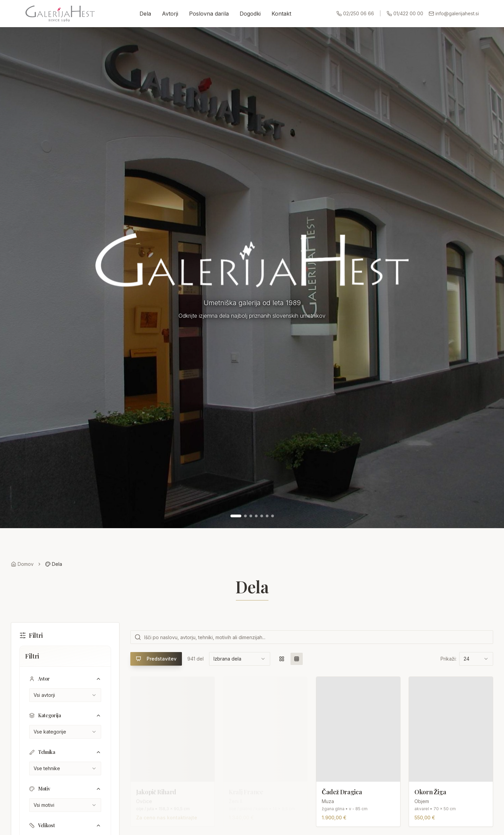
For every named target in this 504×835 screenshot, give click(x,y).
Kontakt (281, 14)
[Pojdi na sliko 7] (273, 516)
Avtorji (170, 14)
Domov (22, 564)
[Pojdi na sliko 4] (256, 516)
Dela (145, 14)
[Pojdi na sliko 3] (251, 516)
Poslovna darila (209, 14)
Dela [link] (54, 564)
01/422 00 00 (405, 13)
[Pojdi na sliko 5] (262, 516)
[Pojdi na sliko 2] (245, 516)
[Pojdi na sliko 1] (236, 516)
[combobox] (65, 695)
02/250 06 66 (355, 13)
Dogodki (250, 14)
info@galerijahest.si (454, 13)
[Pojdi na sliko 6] (267, 516)
